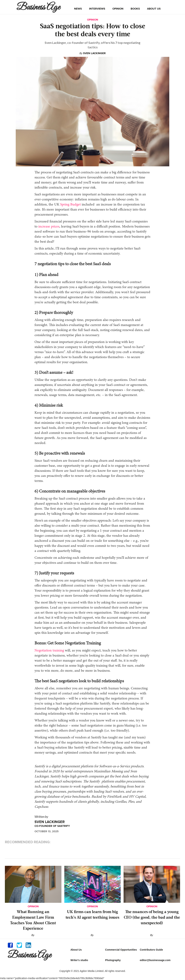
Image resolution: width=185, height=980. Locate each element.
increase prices (49, 227)
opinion (118, 9)
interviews (97, 9)
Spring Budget (70, 205)
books (135, 9)
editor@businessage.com (155, 960)
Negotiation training (49, 651)
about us (154, 9)
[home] (39, 7)
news (78, 9)
